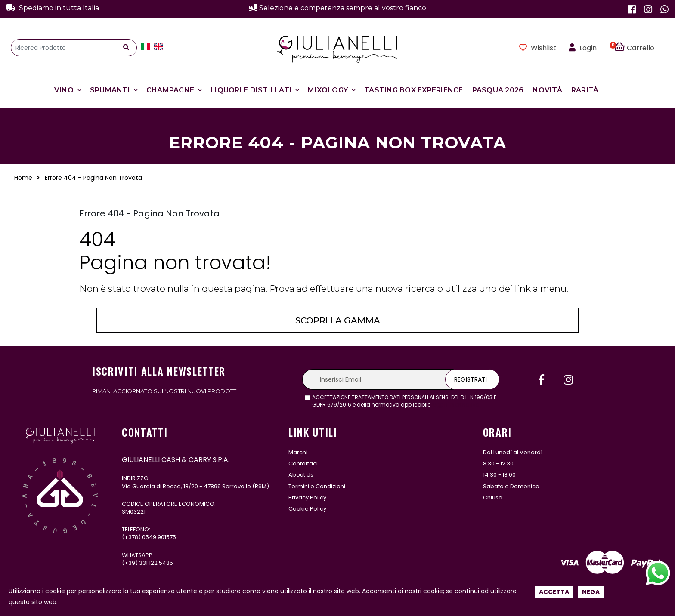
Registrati (471, 379)
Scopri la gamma (338, 320)
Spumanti (110, 90)
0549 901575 (159, 537)
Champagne (170, 90)
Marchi (298, 452)
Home (23, 178)
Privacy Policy (307, 497)
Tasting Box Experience (414, 90)
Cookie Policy (307, 509)
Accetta (554, 290)
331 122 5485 (156, 563)
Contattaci (303, 464)
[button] (639, 48)
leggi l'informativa (456, 405)
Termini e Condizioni (317, 486)
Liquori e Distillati (251, 90)
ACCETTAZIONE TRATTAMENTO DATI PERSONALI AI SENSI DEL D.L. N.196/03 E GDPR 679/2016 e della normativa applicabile (404, 401)
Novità (547, 90)
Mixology (328, 90)
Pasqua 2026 (498, 90)
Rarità (585, 90)
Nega (591, 290)
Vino (64, 90)
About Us (301, 475)
